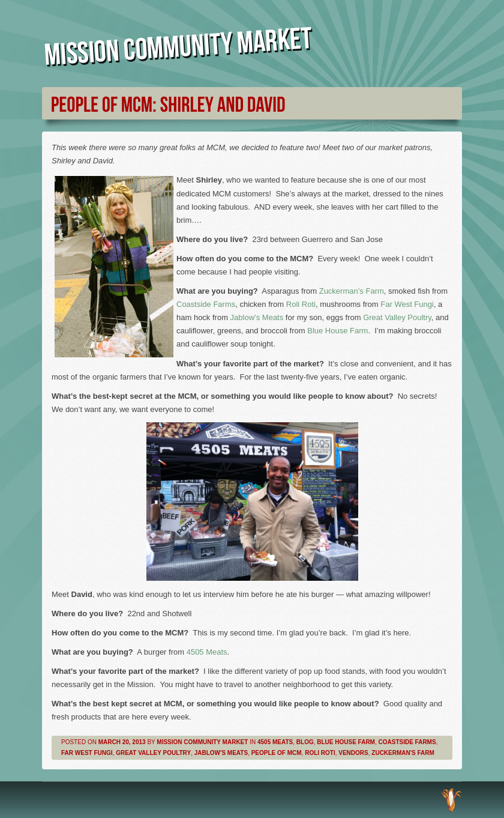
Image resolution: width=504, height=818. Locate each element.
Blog (305, 742)
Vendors (353, 753)
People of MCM (277, 753)
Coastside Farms (206, 304)
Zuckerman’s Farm (352, 291)
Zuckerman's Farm (403, 753)
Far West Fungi (407, 304)
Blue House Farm (337, 331)
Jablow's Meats (221, 753)
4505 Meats (207, 652)
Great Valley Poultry (397, 317)
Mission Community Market (202, 742)
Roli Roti (301, 304)
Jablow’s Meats (257, 317)
